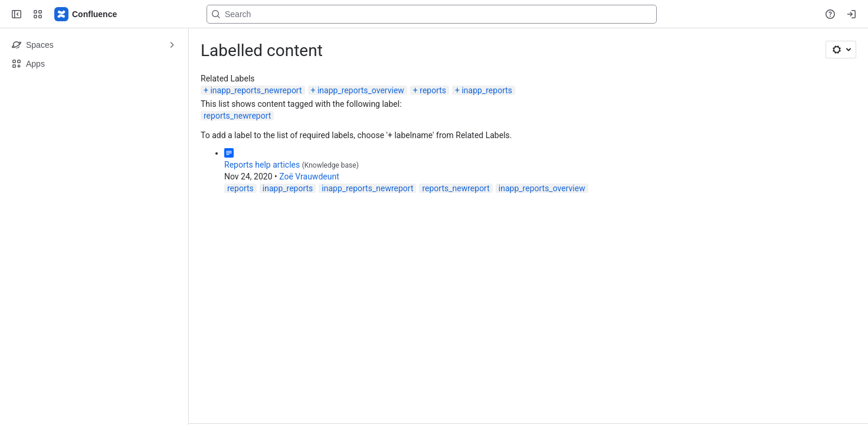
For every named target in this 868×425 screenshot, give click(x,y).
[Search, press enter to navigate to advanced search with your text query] (432, 14)
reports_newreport (237, 116)
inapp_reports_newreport (256, 90)
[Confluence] (86, 14)
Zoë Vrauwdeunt (309, 176)
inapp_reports (487, 90)
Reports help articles (262, 165)
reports (433, 90)
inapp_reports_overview (361, 90)
